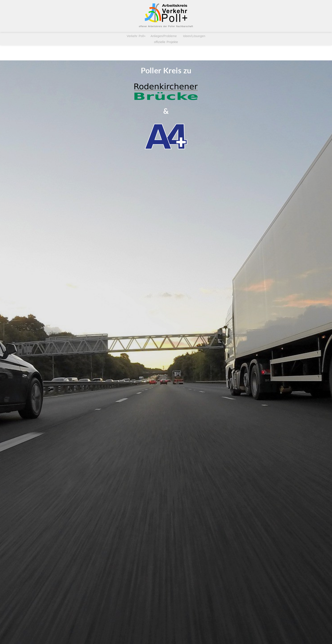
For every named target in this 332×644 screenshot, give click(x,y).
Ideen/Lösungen (194, 36)
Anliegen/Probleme (164, 36)
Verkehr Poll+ (137, 36)
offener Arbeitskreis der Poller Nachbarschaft (166, 26)
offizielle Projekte (166, 42)
